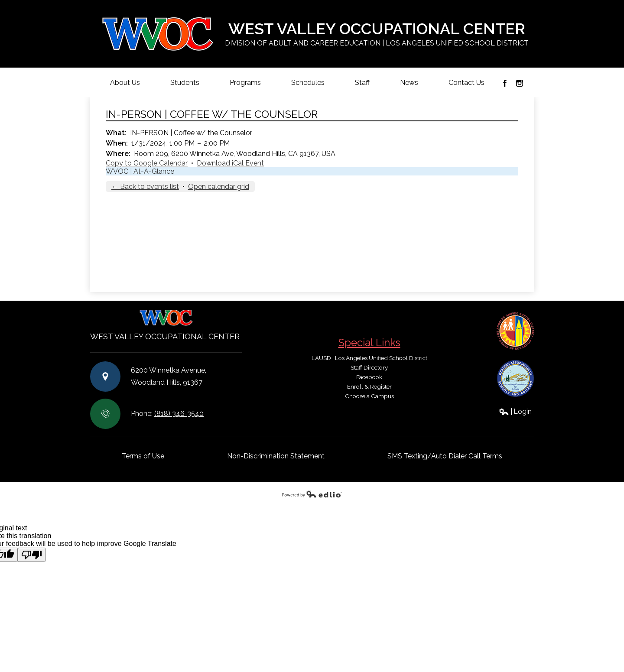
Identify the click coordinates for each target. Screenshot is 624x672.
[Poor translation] (32, 555)
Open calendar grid (219, 187)
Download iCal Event (230, 163)
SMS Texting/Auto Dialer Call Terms (445, 456)
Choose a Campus (369, 396)
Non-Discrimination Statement (276, 456)
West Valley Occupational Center (377, 34)
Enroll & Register (369, 386)
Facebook (505, 83)
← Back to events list (145, 187)
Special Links (369, 342)
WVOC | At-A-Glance (140, 171)
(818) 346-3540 (179, 414)
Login (515, 411)
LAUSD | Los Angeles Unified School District (369, 358)
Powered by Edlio (312, 494)
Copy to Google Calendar (147, 163)
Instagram (520, 83)
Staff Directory (369, 367)
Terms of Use (143, 456)
